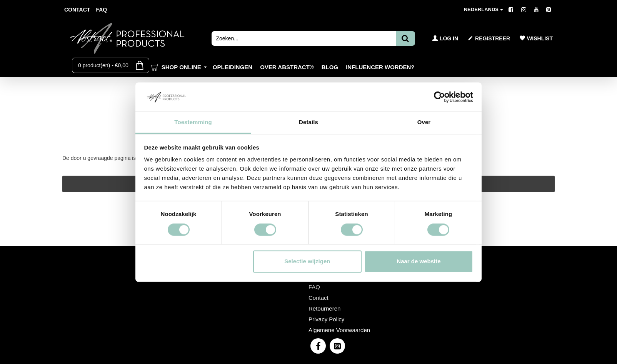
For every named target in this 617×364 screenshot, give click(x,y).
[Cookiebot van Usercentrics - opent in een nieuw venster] (439, 97)
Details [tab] (308, 122)
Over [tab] (424, 122)
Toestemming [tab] (193, 122)
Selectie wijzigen (307, 262)
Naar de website (419, 262)
